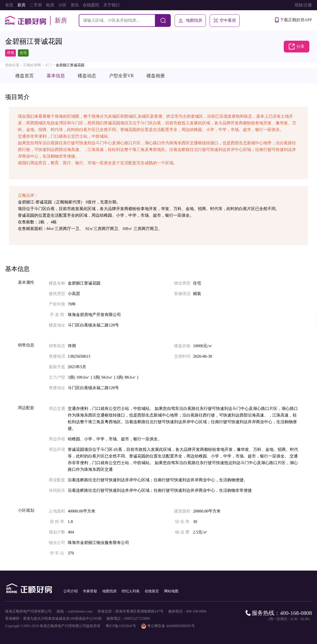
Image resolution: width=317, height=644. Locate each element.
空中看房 (225, 20)
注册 (308, 5)
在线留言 (152, 591)
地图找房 (190, 21)
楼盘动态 (87, 76)
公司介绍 (71, 591)
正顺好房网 (32, 65)
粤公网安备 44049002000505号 (171, 626)
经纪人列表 (131, 591)
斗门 (48, 65)
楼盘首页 (25, 76)
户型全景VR (121, 76)
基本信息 (56, 76)
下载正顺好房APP (293, 20)
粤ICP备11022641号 (121, 626)
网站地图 (171, 591)
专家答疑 (90, 591)
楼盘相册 (156, 76)
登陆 (299, 5)
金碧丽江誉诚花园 (70, 65)
